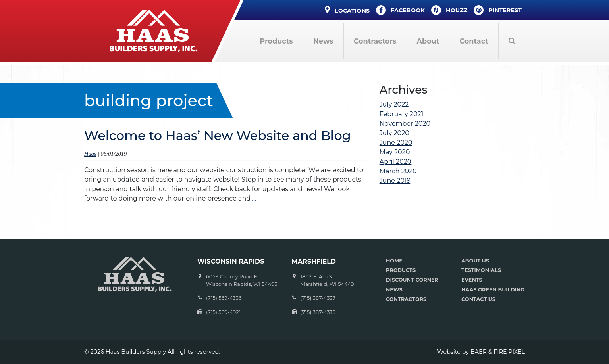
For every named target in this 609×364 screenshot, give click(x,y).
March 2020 (398, 171)
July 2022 (394, 104)
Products (276, 41)
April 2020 (396, 162)
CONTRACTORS (406, 299)
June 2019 (395, 181)
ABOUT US (475, 261)
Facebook (400, 10)
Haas (90, 154)
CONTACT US (478, 299)
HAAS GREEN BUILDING (493, 290)
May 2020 (395, 152)
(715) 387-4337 (318, 298)
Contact (474, 41)
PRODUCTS (401, 270)
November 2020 (405, 124)
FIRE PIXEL (509, 352)
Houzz (449, 10)
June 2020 (396, 143)
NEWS (394, 290)
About (428, 41)
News (323, 41)
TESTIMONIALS (481, 270)
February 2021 (402, 114)
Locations (347, 10)
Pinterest (498, 10)
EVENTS (472, 280)
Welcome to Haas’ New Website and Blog (218, 135)
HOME (394, 261)
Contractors (375, 41)
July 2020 (394, 133)
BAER (479, 352)
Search (512, 41)
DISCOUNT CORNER (412, 280)
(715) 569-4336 (224, 298)
